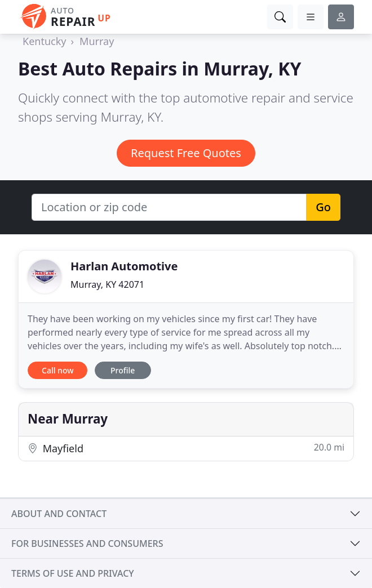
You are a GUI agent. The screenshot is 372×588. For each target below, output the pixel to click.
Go (323, 207)
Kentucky (44, 41)
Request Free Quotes (186, 153)
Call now (57, 370)
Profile (123, 370)
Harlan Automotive (124, 266)
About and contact (59, 514)
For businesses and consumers (87, 544)
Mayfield (186, 448)
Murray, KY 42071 (107, 284)
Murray (97, 41)
